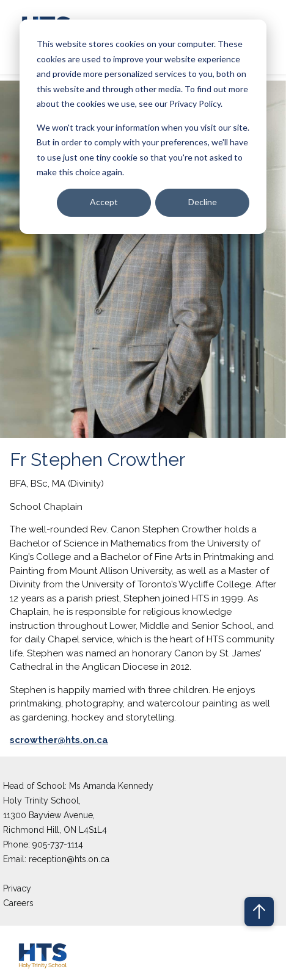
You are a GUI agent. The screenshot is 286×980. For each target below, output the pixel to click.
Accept (104, 202)
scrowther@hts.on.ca (59, 740)
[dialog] (143, 127)
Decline (203, 202)
